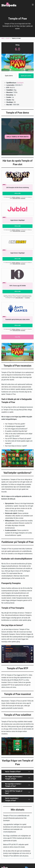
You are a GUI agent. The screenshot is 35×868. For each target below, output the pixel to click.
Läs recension (23, 231)
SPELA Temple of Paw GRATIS (18, 137)
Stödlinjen (14, 197)
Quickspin (20, 83)
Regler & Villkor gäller (16, 198)
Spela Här (18, 193)
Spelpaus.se (18, 197)
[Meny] (33, 5)
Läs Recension (23, 198)
